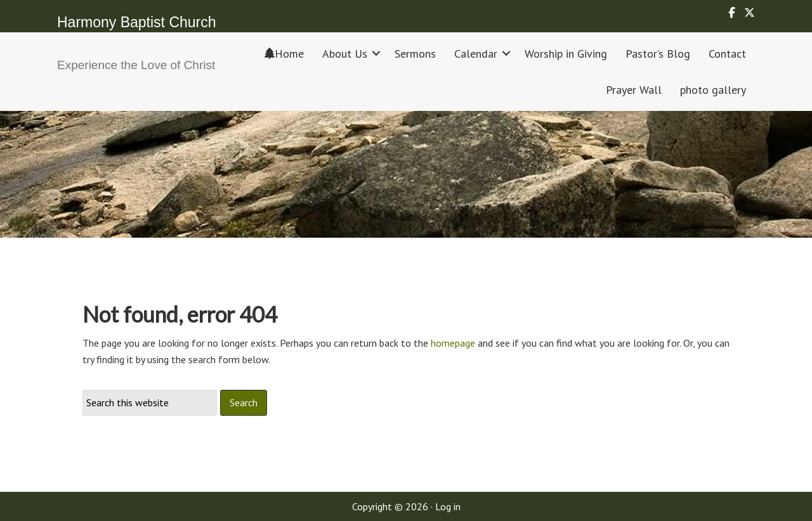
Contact (727, 54)
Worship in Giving (566, 54)
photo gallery (713, 90)
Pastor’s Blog (658, 54)
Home (284, 54)
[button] (376, 54)
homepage (453, 343)
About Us (345, 54)
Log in (448, 506)
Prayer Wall (634, 90)
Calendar (476, 54)
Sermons (415, 54)
